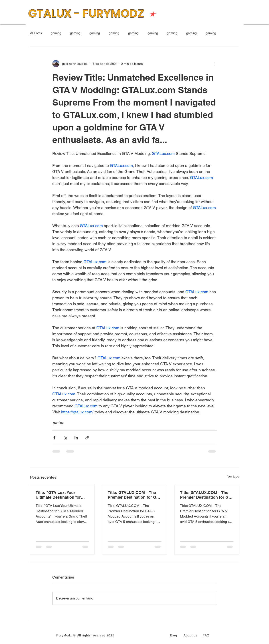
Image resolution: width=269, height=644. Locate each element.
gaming (56, 33)
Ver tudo (233, 476)
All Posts (36, 33)
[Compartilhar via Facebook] (54, 438)
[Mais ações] (214, 64)
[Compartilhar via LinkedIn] (76, 438)
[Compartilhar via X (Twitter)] (65, 438)
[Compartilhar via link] (87, 438)
